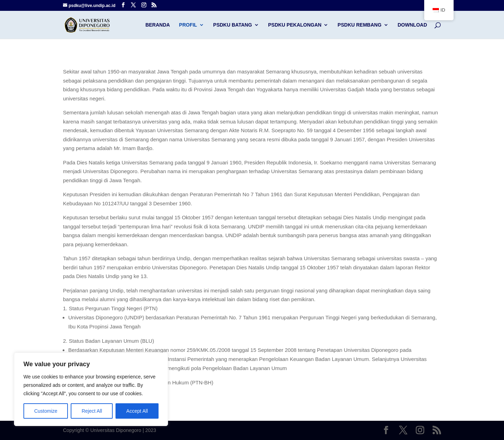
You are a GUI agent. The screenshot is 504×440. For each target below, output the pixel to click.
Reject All (92, 411)
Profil (188, 25)
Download (412, 25)
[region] (91, 389)
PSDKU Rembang (360, 25)
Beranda (157, 25)
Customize (46, 411)
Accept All (137, 411)
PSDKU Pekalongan (295, 25)
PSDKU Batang (233, 25)
